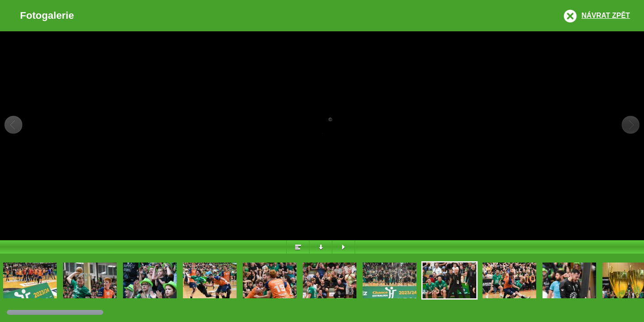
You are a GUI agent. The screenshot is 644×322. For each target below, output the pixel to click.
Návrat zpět (606, 15)
